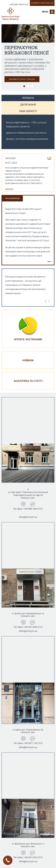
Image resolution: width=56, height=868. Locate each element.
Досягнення (28, 105)
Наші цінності (28, 111)
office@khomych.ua (28, 517)
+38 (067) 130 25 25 (33, 743)
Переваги (28, 98)
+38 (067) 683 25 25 (33, 627)
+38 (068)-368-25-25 (19, 4)
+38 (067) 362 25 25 (33, 857)
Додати (9, 189)
